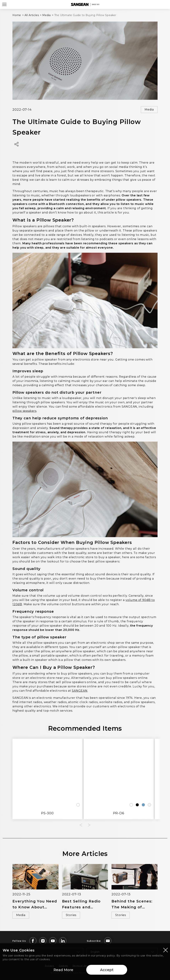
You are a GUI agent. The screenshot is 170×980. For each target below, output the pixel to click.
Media (149, 110)
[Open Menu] (4, 4)
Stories (71, 915)
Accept (107, 970)
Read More (63, 970)
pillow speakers (24, 411)
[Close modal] (166, 950)
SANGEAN (80, 691)
